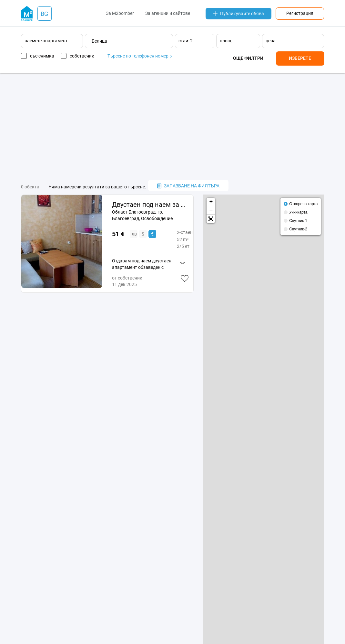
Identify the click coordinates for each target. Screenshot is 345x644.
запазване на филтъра (188, 186)
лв (134, 234)
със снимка (42, 56)
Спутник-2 (298, 229)
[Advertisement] (173, 126)
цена (271, 41)
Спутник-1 (298, 221)
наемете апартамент (46, 41)
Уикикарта (298, 212)
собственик (82, 56)
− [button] (211, 210)
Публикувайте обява (238, 14)
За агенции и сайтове (168, 13)
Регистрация (300, 13)
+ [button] (211, 202)
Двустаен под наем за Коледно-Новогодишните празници (150, 205)
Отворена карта (303, 204)
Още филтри (248, 58)
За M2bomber (120, 13)
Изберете (300, 58)
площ (226, 41)
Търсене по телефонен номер (140, 56)
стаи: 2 (186, 41)
